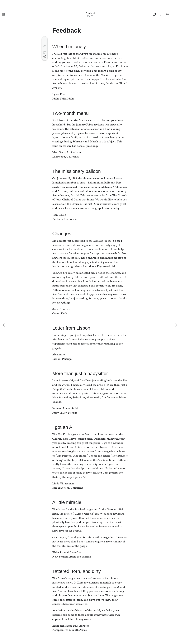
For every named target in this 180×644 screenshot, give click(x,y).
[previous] (4, 325)
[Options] (174, 14)
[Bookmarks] (161, 14)
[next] (176, 325)
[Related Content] (168, 14)
